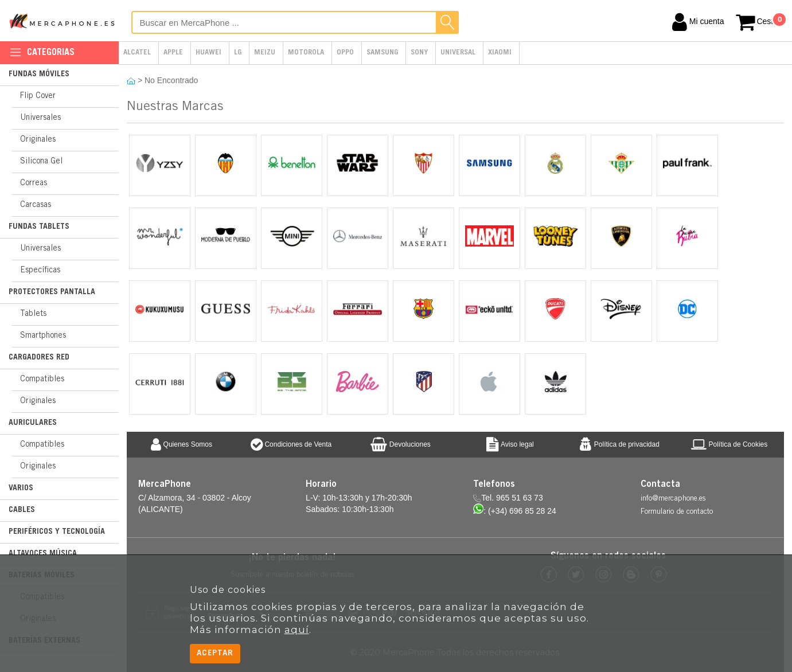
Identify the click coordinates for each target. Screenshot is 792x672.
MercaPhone (63, 21)
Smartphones (43, 336)
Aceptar (215, 653)
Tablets (33, 314)
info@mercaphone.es (673, 499)
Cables (22, 510)
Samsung (382, 53)
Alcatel (137, 53)
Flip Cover (38, 96)
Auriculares (33, 423)
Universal (458, 53)
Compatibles (42, 380)
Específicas (40, 271)
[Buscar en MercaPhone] (295, 22)
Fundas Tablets (39, 227)
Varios (21, 489)
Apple (173, 53)
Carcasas (36, 205)
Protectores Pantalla (52, 292)
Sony (419, 53)
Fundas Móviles (39, 75)
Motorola (306, 53)
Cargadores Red (39, 358)
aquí (297, 630)
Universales (40, 118)
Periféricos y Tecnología (57, 532)
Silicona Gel (41, 162)
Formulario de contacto (677, 512)
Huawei (208, 53)
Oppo (345, 53)
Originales (38, 140)
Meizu (265, 53)
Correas (34, 183)
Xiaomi (500, 53)
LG (238, 53)
